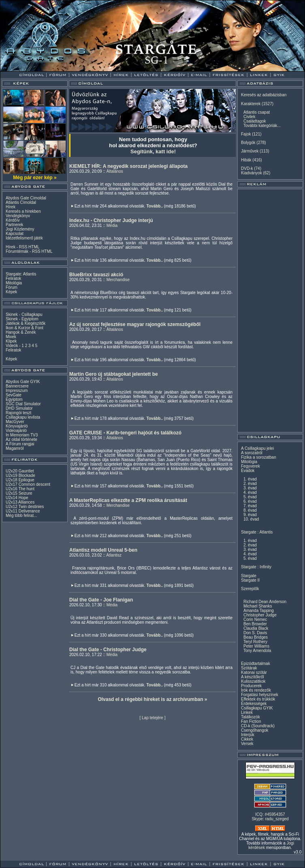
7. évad (250, 506)
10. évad (251, 519)
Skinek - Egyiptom (22, 319)
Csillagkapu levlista (23, 417)
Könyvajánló (17, 426)
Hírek (11, 207)
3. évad (250, 488)
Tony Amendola (257, 651)
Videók (12, 346)
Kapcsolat (15, 234)
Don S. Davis (255, 633)
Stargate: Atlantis (21, 274)
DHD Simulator (19, 408)
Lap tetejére (152, 718)
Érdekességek (254, 704)
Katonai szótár (254, 672)
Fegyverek (251, 466)
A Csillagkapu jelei (257, 448)
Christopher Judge (260, 615)
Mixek (11, 337)
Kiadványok (252, 173)
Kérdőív (13, 220)
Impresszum (17, 391)
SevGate (14, 395)
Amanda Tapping (259, 611)
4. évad (250, 492)
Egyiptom (14, 399)
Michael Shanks (258, 606)
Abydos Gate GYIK (23, 382)
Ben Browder (255, 624)
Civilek (249, 117)
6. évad (250, 501)
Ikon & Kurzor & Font (25, 328)
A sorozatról (252, 453)
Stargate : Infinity (256, 567)
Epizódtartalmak (256, 664)
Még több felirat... (21, 516)
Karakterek (251, 104)
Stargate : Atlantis (257, 532)
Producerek (251, 686)
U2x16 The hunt (20, 489)
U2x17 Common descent (28, 484)
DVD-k (247, 168)
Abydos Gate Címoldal (26, 198)
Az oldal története (21, 439)
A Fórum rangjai (20, 444)
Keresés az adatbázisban (264, 95)
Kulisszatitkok (253, 681)
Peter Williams (256, 646)
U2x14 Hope (17, 498)
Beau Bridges (256, 637)
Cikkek (247, 739)
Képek (11, 292)
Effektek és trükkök (258, 699)
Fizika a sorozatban (259, 457)
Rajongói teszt (18, 413)
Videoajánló (16, 431)
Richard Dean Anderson (265, 602)
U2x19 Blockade (20, 475)
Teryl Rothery (255, 642)
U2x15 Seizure (19, 493)
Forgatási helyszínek (260, 695)
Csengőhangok (255, 730)
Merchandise (118, 280)
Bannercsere (17, 386)
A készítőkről (253, 677)
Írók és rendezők (256, 690)
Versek (247, 744)
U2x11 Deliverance (23, 511)
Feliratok (13, 278)
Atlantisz (114, 555)
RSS (23, 247)
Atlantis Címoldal (21, 202)
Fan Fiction (251, 721)
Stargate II (250, 580)
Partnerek (14, 225)
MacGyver (15, 422)
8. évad (250, 510)
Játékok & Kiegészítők (26, 323)
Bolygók (248, 143)
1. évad (250, 479)
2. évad (250, 484)
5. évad (250, 497)
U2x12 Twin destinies (25, 507)
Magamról (15, 448)
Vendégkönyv (18, 216)
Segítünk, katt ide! (153, 151)
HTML (34, 247)
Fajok (246, 134)
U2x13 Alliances (20, 502)
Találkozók (251, 717)
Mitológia (14, 283)
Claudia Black (256, 628)
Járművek (250, 151)
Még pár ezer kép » (35, 178)
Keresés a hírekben (23, 211)
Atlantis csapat (257, 112)
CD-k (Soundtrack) (258, 726)
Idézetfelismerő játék (24, 238)
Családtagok (255, 121)
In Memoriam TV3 (22, 435)
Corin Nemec (255, 619)
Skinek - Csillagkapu (24, 314)
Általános (115, 171)
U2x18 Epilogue (20, 480)
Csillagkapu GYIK (257, 708)
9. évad (250, 515)
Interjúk (248, 735)
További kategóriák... (262, 126)
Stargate (249, 576)
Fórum (12, 287)
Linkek (247, 712)
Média (112, 225)
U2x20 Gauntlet (20, 471)
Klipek (11, 341)
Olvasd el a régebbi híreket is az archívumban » (152, 699)
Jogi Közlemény (20, 229)
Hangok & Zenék (21, 332)
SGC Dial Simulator (23, 404)
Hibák (246, 160)
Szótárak (249, 668)
